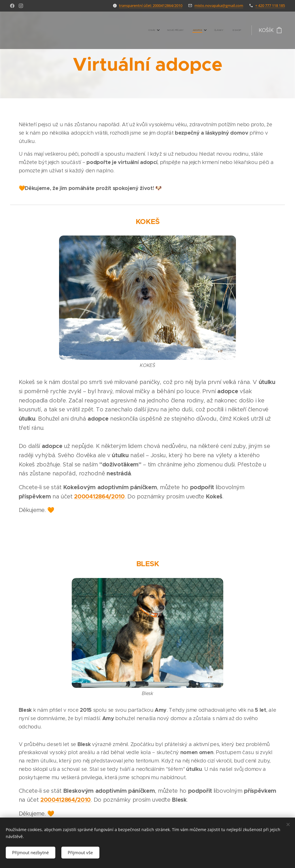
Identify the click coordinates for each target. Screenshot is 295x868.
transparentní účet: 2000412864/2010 (151, 5)
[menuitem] (202, 30)
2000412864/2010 (99, 497)
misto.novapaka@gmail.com (219, 5)
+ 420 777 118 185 (270, 5)
